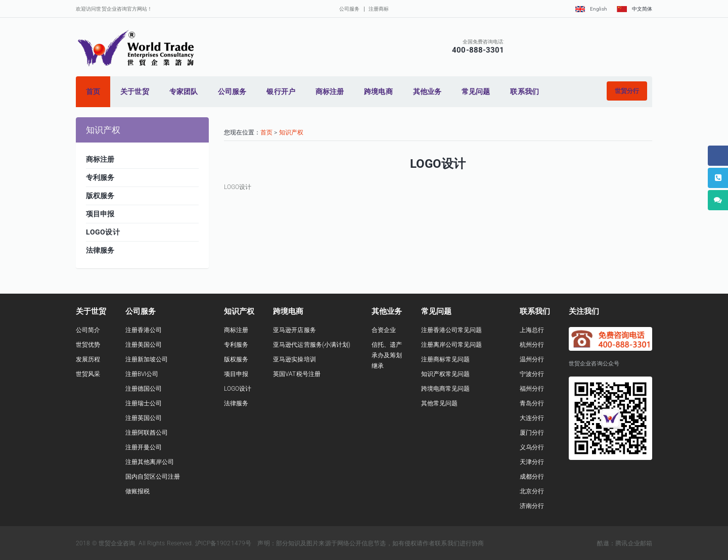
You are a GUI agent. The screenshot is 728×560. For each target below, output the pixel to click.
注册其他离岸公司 (150, 462)
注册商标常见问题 (446, 359)
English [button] (591, 9)
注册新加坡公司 (147, 359)
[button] (627, 91)
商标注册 (236, 330)
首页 (266, 132)
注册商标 (379, 9)
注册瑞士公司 (144, 403)
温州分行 (532, 359)
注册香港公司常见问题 (452, 330)
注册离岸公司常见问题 (452, 345)
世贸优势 (88, 345)
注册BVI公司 (142, 374)
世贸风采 (88, 374)
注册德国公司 (144, 389)
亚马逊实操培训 (294, 359)
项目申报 (236, 374)
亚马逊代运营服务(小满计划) (312, 345)
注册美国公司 (144, 345)
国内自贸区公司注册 (153, 477)
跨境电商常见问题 (446, 389)
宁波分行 (532, 374)
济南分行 (532, 506)
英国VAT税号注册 (297, 374)
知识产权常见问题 (446, 374)
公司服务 (349, 9)
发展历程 (88, 359)
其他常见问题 (440, 403)
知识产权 (291, 132)
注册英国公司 (144, 418)
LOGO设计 (238, 389)
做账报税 (138, 491)
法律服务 (236, 403)
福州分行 (532, 389)
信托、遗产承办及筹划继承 (387, 355)
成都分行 (532, 477)
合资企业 (384, 330)
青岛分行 (532, 403)
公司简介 (88, 330)
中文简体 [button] (634, 9)
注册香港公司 (144, 330)
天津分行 (532, 462)
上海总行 (532, 330)
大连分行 (532, 418)
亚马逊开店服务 (294, 330)
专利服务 (236, 345)
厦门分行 (532, 433)
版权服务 (236, 359)
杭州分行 (532, 345)
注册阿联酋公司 (147, 433)
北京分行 (532, 491)
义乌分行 (532, 447)
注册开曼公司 (144, 447)
